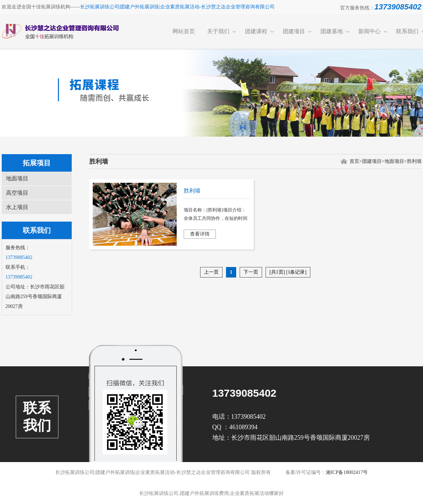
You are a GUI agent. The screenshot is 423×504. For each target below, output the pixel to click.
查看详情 (200, 234)
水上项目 (17, 207)
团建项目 (294, 31)
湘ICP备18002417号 (347, 472)
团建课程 (256, 31)
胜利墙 (414, 161)
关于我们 (218, 31)
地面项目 (17, 178)
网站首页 (184, 31)
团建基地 (332, 31)
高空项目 (17, 193)
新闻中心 (369, 31)
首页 (354, 161)
